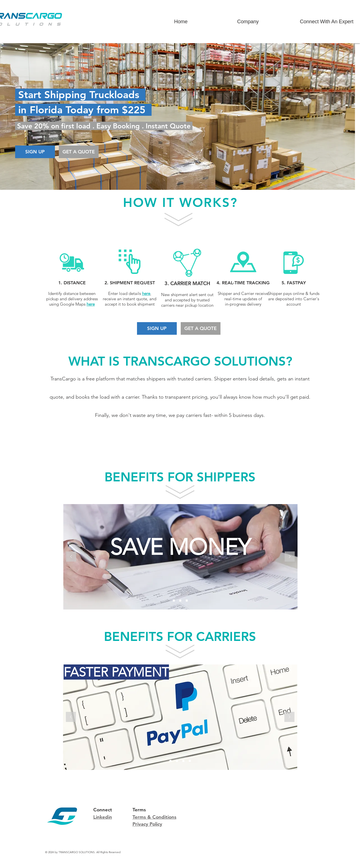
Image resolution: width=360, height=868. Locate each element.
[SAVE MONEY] (174, 601)
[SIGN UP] (35, 152)
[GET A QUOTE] (79, 152)
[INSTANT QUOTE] (180, 601)
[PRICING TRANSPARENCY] (190, 761)
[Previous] (71, 557)
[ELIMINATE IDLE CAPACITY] (183, 761)
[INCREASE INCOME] (177, 761)
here (146, 293)
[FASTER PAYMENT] (170, 761)
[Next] (290, 557)
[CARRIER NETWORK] (187, 601)
